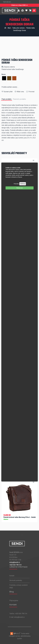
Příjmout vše (19, 188)
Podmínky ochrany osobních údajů (18, 586)
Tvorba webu (20, 634)
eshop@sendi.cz (15, 562)
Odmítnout (23, 184)
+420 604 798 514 (15, 565)
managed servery (15, 636)
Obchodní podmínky (16, 580)
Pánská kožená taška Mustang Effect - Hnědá (19, 517)
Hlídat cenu (19, 92)
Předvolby (16, 184)
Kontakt (12, 576)
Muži (9, 28)
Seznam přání (7, 92)
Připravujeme (14, 601)
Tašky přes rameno (18, 28)
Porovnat (30, 92)
